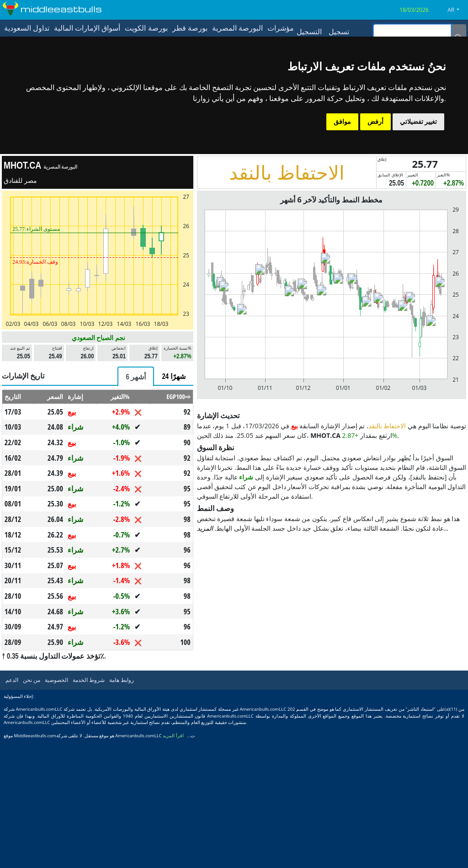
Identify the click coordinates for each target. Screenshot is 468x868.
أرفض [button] (375, 122)
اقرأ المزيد (173, 864)
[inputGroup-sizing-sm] (412, 31)
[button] (457, 10)
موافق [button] (342, 122)
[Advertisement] (98, 429)
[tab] (136, 504)
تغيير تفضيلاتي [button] (418, 122)
